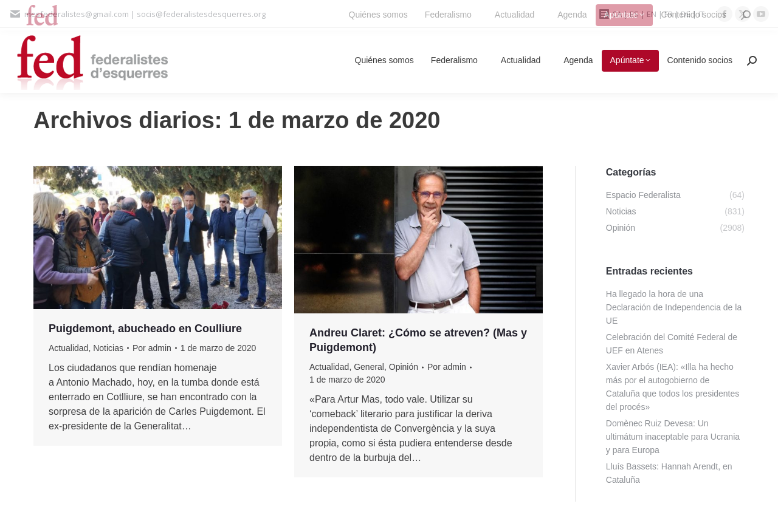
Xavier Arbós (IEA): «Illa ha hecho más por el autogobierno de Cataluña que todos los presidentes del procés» (673, 387)
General (369, 367)
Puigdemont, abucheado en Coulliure (145, 329)
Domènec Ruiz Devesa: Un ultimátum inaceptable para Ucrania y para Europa (673, 437)
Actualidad (68, 348)
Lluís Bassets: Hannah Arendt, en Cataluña (669, 473)
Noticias (108, 348)
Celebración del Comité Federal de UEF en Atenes (672, 344)
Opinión (404, 367)
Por (152, 348)
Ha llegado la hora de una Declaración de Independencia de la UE (674, 307)
